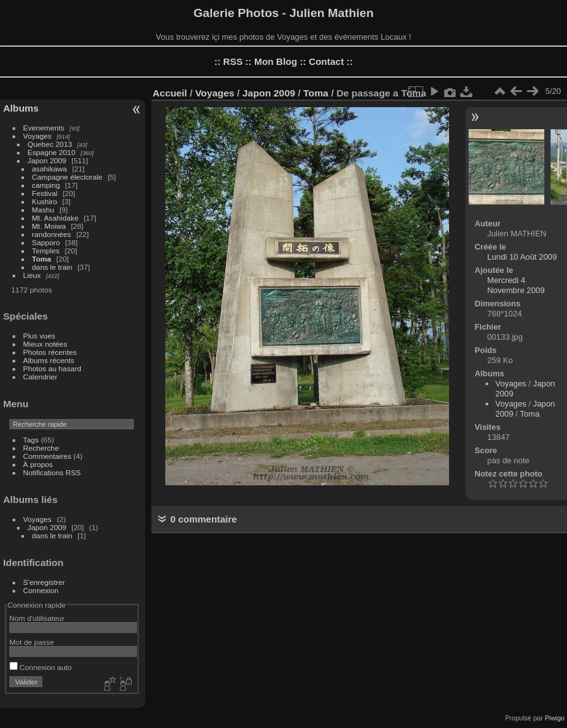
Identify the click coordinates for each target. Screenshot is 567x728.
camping (46, 185)
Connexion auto (41, 667)
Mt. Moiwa (49, 226)
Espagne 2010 (52, 152)
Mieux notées (45, 344)
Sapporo (46, 242)
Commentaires (48, 456)
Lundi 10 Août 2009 (522, 257)
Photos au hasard (52, 368)
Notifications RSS (52, 472)
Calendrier (40, 377)
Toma (42, 259)
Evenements (44, 128)
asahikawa (50, 169)
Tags (31, 440)
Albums (21, 108)
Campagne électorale (67, 177)
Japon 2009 (47, 160)
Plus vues (39, 336)
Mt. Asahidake (56, 218)
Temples (46, 251)
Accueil (170, 93)
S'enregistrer (44, 582)
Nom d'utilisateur (37, 618)
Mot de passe (32, 642)
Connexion (41, 590)
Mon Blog (276, 61)
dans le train (52, 267)
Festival (45, 193)
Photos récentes (50, 352)
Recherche (41, 448)
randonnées (52, 234)
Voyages (38, 136)
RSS (233, 61)
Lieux (32, 275)
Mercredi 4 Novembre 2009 (516, 285)
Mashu (43, 210)
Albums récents (49, 360)
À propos (38, 464)
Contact (326, 61)
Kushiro (45, 201)
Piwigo (555, 718)
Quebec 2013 (50, 144)
